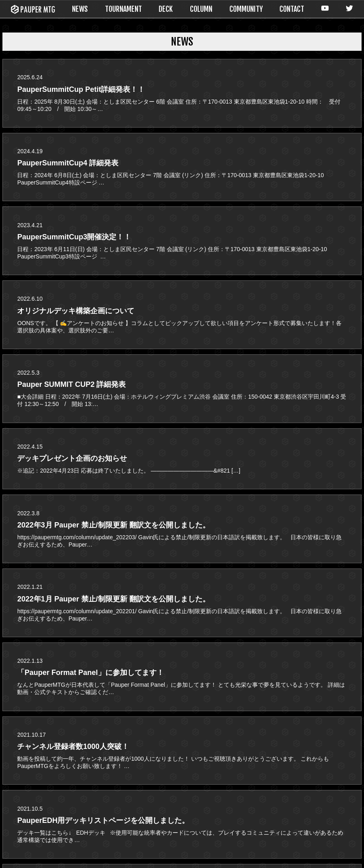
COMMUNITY (246, 9)
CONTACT (292, 9)
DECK (166, 9)
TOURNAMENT (123, 9)
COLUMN (201, 9)
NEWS (80, 9)
